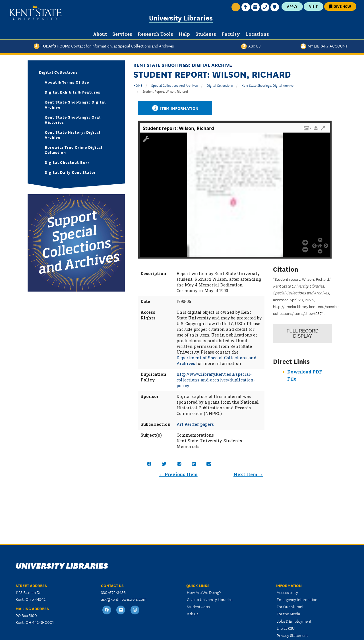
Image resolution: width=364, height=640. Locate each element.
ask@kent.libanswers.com (124, 599)
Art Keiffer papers (195, 424)
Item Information (175, 108)
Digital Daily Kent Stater (70, 172)
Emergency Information (297, 599)
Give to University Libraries (210, 599)
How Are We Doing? (204, 592)
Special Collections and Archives (174, 85)
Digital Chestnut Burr (67, 162)
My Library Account (324, 46)
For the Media (288, 614)
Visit (313, 6)
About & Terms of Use (67, 82)
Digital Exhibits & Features (73, 92)
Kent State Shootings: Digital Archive (268, 85)
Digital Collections (220, 85)
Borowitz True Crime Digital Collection (74, 150)
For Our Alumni (290, 606)
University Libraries (181, 17)
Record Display (303, 334)
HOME (138, 85)
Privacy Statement (292, 635)
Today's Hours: (104, 46)
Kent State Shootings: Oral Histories (73, 119)
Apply (292, 6)
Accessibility (287, 592)
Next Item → (248, 474)
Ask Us (251, 46)
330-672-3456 (113, 592)
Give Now (340, 6)
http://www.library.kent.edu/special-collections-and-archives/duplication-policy (216, 380)
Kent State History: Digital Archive (73, 135)
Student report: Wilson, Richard (165, 91)
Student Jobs (198, 606)
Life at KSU (286, 628)
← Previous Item (178, 474)
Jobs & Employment (294, 621)
